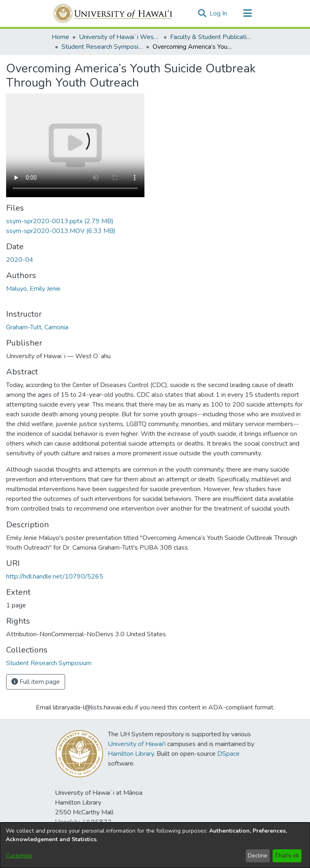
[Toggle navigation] (247, 13)
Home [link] (60, 37)
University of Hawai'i (137, 744)
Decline (258, 856)
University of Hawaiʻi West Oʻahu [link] (120, 37)
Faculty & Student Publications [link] (211, 37)
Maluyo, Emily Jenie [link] (33, 289)
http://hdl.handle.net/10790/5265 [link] (55, 576)
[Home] (113, 13)
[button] (202, 13)
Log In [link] (219, 13)
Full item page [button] (36, 682)
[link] (60, 221)
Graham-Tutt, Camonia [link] (37, 327)
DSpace (228, 754)
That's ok (287, 856)
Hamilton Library (131, 754)
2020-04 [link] (20, 260)
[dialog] (155, 845)
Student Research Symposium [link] (102, 47)
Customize (19, 856)
